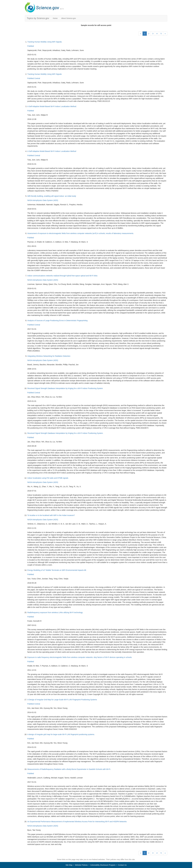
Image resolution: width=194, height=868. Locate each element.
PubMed (31, 46)
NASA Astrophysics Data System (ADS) (43, 200)
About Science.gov (69, 18)
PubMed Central (34, 78)
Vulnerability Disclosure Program (103, 865)
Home (55, 18)
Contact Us (122, 865)
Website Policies (81, 865)
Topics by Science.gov (38, 18)
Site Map (69, 865)
